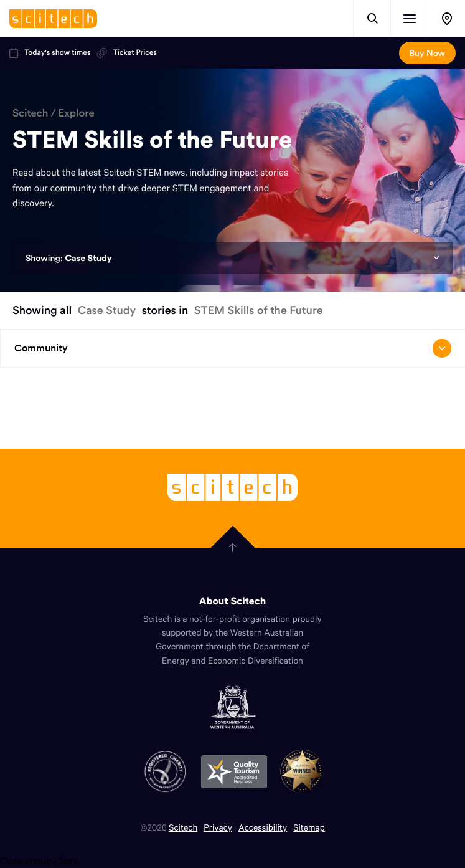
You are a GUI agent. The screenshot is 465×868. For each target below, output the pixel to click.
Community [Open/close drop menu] (233, 348)
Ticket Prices (126, 53)
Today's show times (50, 53)
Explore (77, 113)
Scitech (31, 113)
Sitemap (309, 827)
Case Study (88, 258)
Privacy (218, 827)
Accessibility (263, 827)
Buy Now (427, 53)
